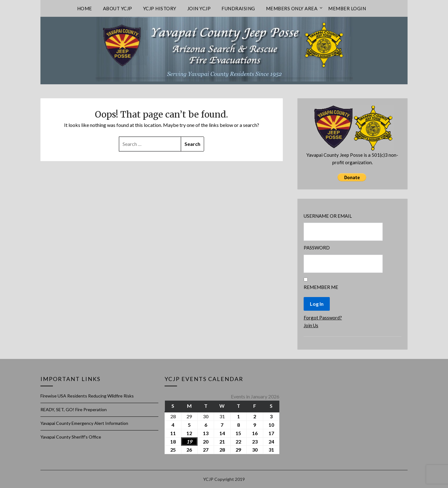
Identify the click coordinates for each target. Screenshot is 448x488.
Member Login (347, 8)
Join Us (311, 325)
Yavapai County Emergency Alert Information (84, 423)
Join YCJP (199, 8)
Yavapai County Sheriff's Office (71, 437)
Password (317, 248)
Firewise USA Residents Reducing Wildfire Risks (87, 396)
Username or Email (328, 216)
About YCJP (118, 8)
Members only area (292, 8)
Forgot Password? (323, 318)
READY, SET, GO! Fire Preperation (74, 409)
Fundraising (238, 8)
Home (85, 8)
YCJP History (160, 8)
